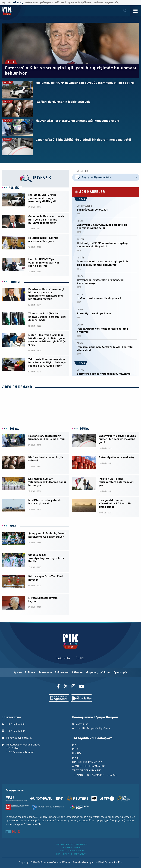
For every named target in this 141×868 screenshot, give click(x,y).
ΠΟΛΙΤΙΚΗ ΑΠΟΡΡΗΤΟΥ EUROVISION (72, 854)
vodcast (98, 3)
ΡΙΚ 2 (75, 749)
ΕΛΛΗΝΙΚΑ (63, 658)
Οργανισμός (121, 672)
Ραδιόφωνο (62, 672)
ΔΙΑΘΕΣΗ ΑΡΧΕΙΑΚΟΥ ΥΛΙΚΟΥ (72, 851)
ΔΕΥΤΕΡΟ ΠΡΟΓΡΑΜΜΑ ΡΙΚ (88, 767)
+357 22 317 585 (16, 731)
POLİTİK (11, 62)
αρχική (6, 3)
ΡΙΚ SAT (77, 758)
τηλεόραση (31, 3)
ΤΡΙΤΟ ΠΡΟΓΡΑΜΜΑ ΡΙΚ (86, 771)
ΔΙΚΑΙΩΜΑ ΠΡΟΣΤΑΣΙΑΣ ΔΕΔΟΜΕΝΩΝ (72, 845)
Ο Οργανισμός (80, 724)
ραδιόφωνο (47, 3)
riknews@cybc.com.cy (19, 738)
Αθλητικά (77, 672)
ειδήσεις (18, 3)
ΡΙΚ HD (76, 754)
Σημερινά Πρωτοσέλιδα (106, 177)
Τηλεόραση (45, 672)
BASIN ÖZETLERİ (85, 206)
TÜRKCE (80, 658)
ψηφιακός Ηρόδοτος (80, 3)
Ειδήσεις (30, 672)
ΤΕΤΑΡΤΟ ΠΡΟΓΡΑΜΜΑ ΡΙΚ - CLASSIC (95, 775)
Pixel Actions (106, 863)
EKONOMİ (15, 282)
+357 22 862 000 (16, 724)
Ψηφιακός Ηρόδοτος (98, 672)
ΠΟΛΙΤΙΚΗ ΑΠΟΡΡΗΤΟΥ (72, 848)
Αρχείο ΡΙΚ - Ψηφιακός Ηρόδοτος (91, 728)
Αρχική (18, 672)
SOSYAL (8, 102)
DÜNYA (7, 140)
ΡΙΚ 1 (75, 745)
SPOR (13, 527)
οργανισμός (112, 3)
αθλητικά (61, 3)
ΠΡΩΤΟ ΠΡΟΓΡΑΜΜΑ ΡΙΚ (87, 762)
